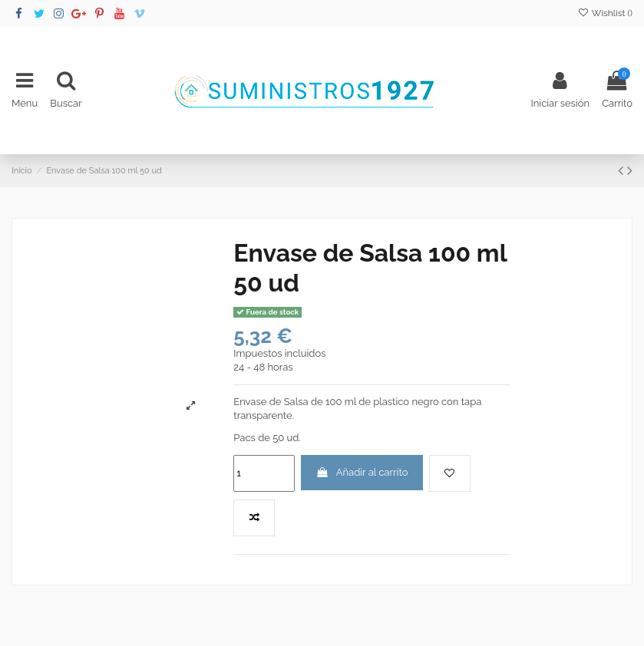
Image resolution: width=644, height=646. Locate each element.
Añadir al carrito (362, 472)
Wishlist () (605, 13)
